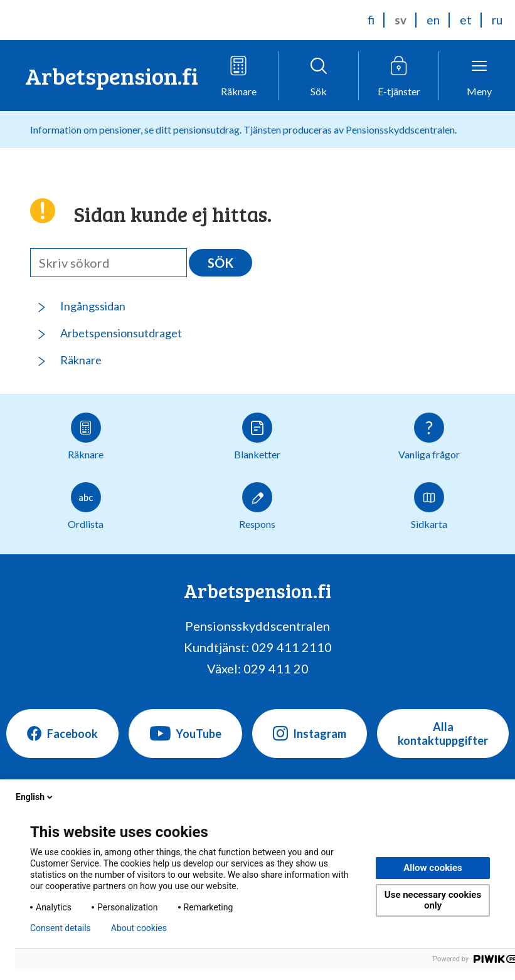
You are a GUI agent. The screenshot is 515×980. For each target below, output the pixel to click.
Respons (257, 506)
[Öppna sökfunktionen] (319, 76)
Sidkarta (429, 506)
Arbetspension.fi (112, 75)
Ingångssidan (93, 306)
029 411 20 (276, 668)
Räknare (81, 360)
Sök (220, 263)
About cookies (139, 928)
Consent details (61, 928)
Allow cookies (433, 868)
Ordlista (86, 506)
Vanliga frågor (429, 436)
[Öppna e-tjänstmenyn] (399, 76)
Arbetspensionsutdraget (121, 333)
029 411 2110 (292, 647)
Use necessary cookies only (433, 900)
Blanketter (257, 436)
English (35, 797)
